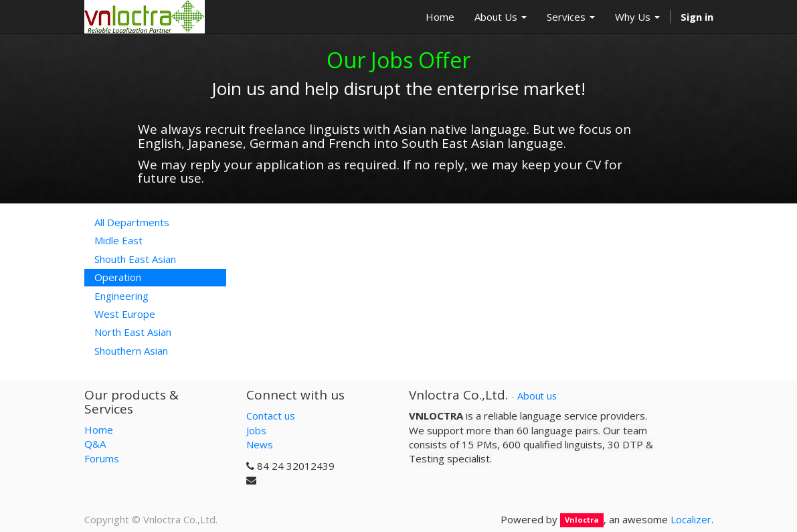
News (260, 444)
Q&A (95, 444)
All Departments (132, 222)
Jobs (256, 430)
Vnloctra (582, 520)
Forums (102, 458)
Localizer (691, 519)
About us (537, 396)
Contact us (271, 416)
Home (99, 430)
